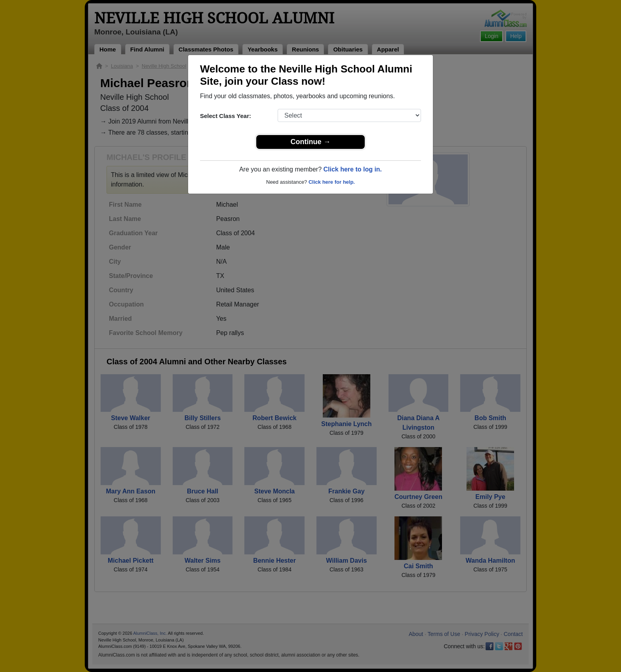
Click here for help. (332, 182)
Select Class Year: (226, 116)
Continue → (311, 142)
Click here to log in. (352, 169)
